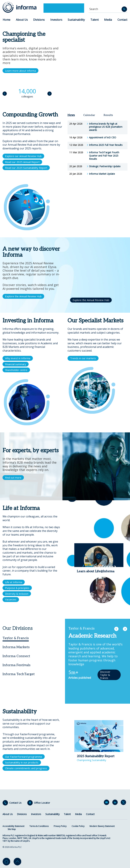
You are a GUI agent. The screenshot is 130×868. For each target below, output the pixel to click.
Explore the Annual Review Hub (23, 296)
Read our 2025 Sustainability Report (26, 168)
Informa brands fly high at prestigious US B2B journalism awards (106, 127)
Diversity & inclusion (17, 594)
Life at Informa (14, 582)
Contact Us (15, 803)
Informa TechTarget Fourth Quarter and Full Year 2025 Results (104, 156)
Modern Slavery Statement (102, 826)
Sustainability (76, 20)
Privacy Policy (60, 826)
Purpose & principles (17, 588)
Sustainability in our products (22, 762)
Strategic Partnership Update (105, 166)
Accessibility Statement (13, 826)
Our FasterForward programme (24, 757)
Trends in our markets (83, 358)
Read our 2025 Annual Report (22, 162)
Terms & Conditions (39, 826)
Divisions (39, 20)
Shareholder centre (16, 370)
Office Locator (42, 803)
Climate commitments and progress (26, 768)
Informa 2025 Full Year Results (106, 145)
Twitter (124, 803)
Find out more (13, 478)
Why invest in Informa (18, 358)
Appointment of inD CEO (103, 138)
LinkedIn (116, 803)
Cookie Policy (78, 826)
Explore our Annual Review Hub (23, 156)
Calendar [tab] (89, 115)
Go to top (17, 862)
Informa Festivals (17, 665)
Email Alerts (107, 803)
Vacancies (11, 599)
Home (7, 20)
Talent (95, 20)
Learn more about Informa (20, 71)
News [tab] (71, 115)
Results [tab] (108, 115)
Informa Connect (16, 656)
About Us (22, 20)
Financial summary (16, 364)
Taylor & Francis (16, 638)
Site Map (12, 829)
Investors (56, 20)
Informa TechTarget (19, 674)
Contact (122, 20)
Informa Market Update (102, 174)
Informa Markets (16, 647)
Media (108, 20)
